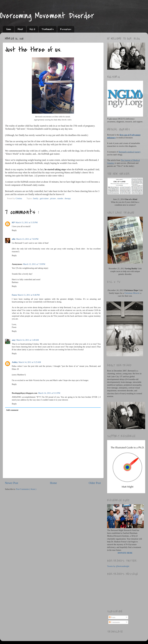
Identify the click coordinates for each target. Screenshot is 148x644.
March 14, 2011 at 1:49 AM (27, 340)
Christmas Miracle (132, 293)
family (36, 198)
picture (53, 198)
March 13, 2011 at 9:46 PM (29, 295)
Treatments (48, 29)
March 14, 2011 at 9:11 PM (49, 393)
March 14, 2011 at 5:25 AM (30, 362)
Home (9, 29)
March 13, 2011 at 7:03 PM (27, 239)
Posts (112, 617)
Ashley (15, 362)
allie (14, 239)
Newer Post (12, 483)
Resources (66, 29)
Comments (114, 622)
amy (14, 340)
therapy (68, 198)
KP (13, 222)
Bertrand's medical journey (130, 152)
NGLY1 (32, 29)
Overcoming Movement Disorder (47, 16)
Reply (14, 230)
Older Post (95, 483)
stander (61, 198)
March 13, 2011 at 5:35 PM (27, 222)
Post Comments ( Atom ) (26, 489)
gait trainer (44, 198)
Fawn (14, 295)
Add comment (12, 410)
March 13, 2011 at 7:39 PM (34, 264)
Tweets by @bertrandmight (118, 566)
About (20, 29)
